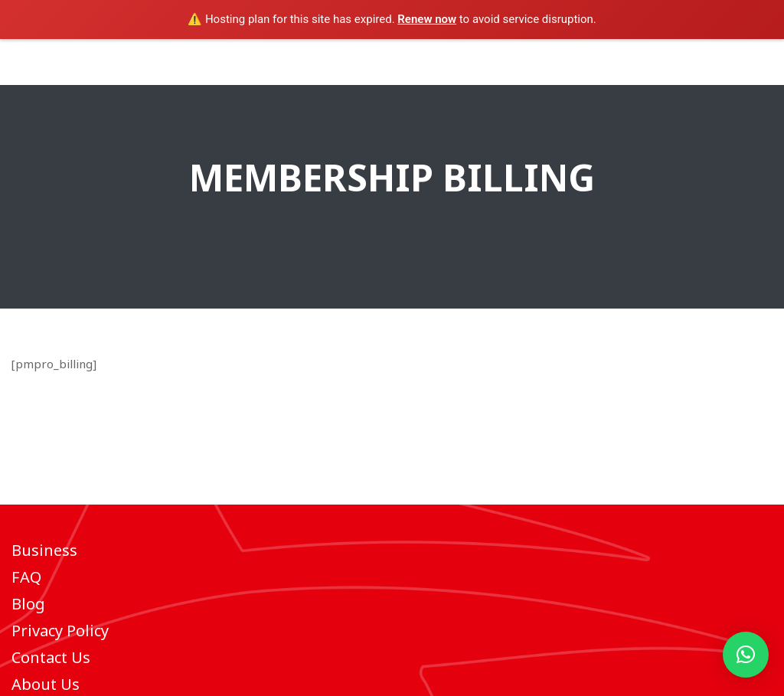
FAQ (26, 577)
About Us (46, 684)
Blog (28, 604)
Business (44, 550)
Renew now (427, 19)
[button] (746, 655)
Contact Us (51, 657)
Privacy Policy (60, 631)
